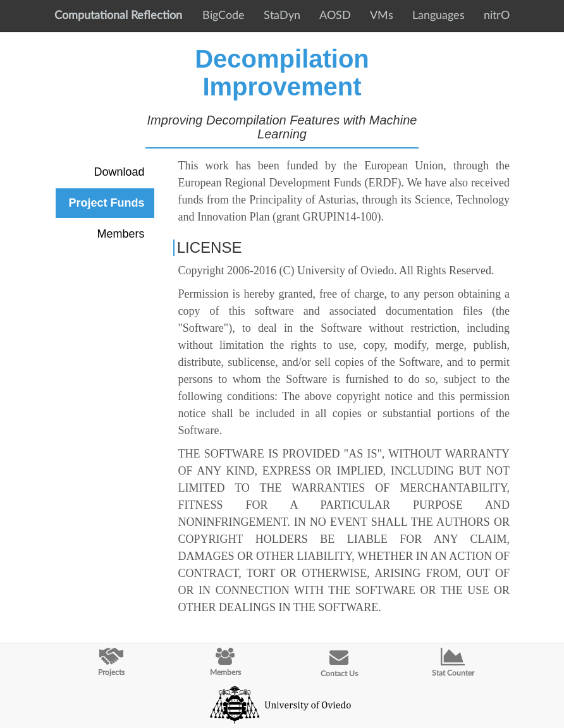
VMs (382, 16)
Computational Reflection (118, 16)
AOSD (335, 16)
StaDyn (282, 16)
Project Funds (106, 203)
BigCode (224, 16)
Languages (438, 16)
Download (119, 172)
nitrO (497, 16)
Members (120, 234)
